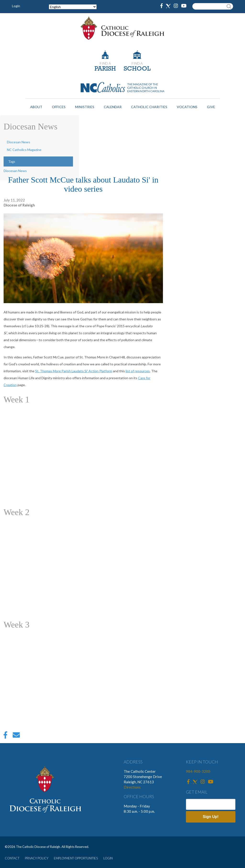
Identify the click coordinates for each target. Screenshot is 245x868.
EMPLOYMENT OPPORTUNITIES (76, 858)
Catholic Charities (149, 107)
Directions (132, 787)
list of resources (138, 371)
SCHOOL (137, 69)
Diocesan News (19, 142)
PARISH (105, 69)
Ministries (85, 107)
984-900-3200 (198, 771)
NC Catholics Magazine (24, 150)
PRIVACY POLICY (37, 858)
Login (16, 6)
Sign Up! (211, 817)
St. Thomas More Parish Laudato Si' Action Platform (74, 371)
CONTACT (12, 858)
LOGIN (108, 858)
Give (211, 107)
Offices (59, 107)
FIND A (105, 63)
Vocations (187, 107)
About (36, 107)
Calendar (113, 107)
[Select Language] (73, 7)
